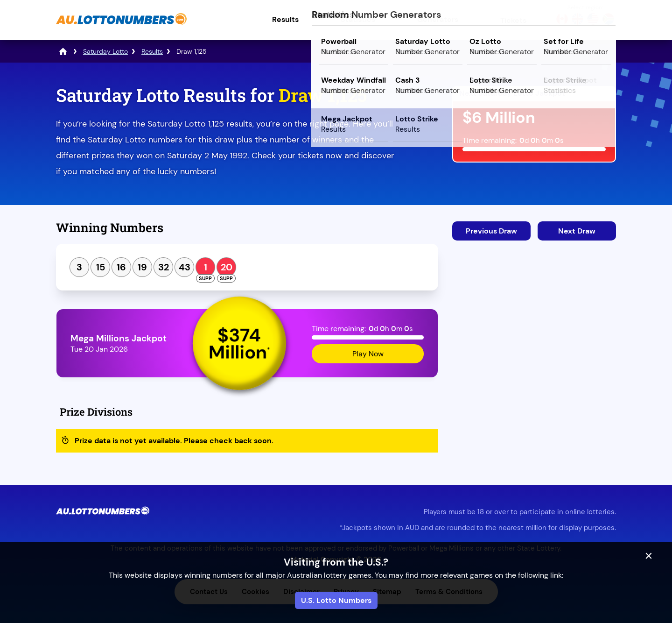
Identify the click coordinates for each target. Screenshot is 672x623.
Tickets (513, 20)
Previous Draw (491, 231)
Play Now (368, 354)
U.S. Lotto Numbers (336, 600)
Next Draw (577, 231)
